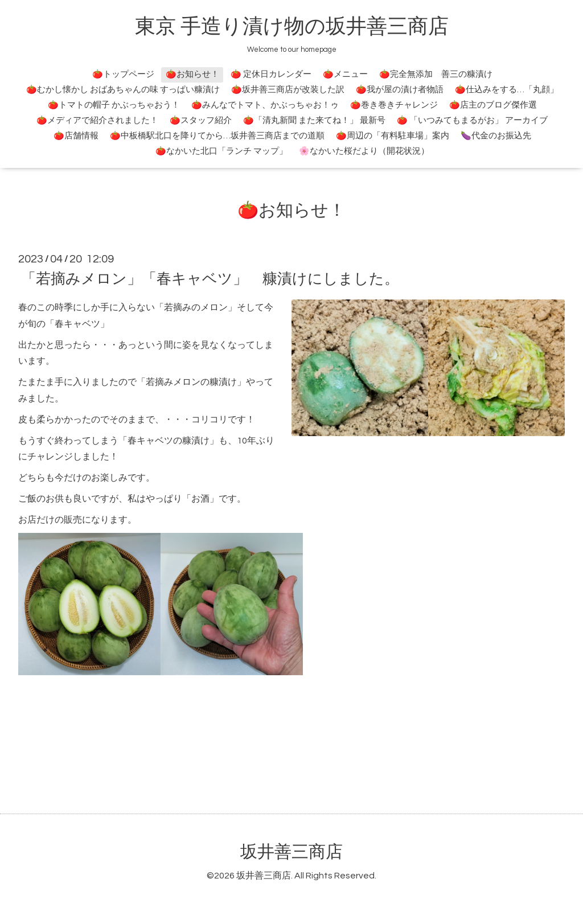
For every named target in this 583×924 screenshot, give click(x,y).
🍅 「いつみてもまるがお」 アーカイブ (472, 120)
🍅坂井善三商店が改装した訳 (288, 90)
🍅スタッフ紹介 (201, 120)
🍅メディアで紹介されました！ (97, 120)
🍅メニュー (345, 74)
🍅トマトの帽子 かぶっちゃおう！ (114, 105)
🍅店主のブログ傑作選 (493, 105)
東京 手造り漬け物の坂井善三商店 (292, 27)
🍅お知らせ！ (192, 74)
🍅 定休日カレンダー (271, 74)
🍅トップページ (123, 74)
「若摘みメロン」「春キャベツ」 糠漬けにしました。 (210, 279)
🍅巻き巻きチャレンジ (394, 105)
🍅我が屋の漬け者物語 (400, 90)
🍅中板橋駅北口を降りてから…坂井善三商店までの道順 (217, 136)
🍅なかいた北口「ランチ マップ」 (221, 151)
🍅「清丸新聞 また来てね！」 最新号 (314, 120)
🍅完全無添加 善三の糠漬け (436, 74)
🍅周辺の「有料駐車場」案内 (393, 136)
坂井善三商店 (291, 852)
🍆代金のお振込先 (496, 136)
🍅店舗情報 (76, 136)
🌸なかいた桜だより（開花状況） (364, 151)
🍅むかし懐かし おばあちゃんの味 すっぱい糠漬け (123, 90)
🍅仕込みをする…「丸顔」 (507, 90)
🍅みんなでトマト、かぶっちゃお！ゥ (265, 105)
